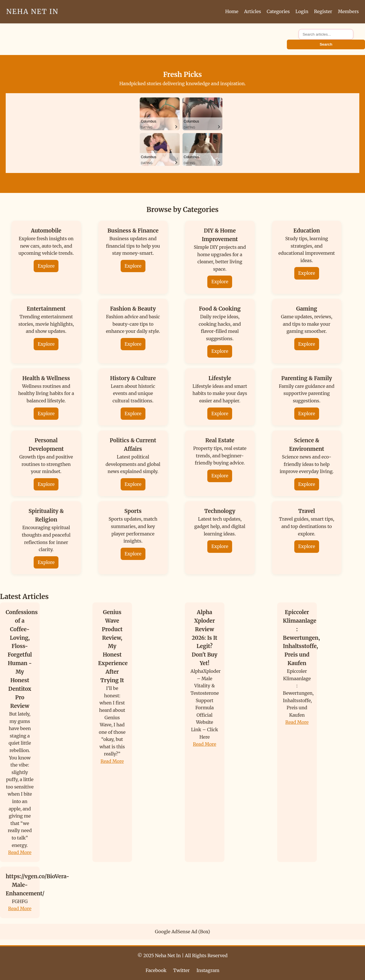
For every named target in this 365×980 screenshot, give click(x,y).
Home (232, 11)
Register (323, 11)
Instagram (208, 970)
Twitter (181, 970)
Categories (278, 11)
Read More (20, 852)
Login (302, 11)
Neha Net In (32, 12)
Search (326, 44)
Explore (46, 266)
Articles (253, 11)
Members (348, 11)
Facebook (156, 970)
